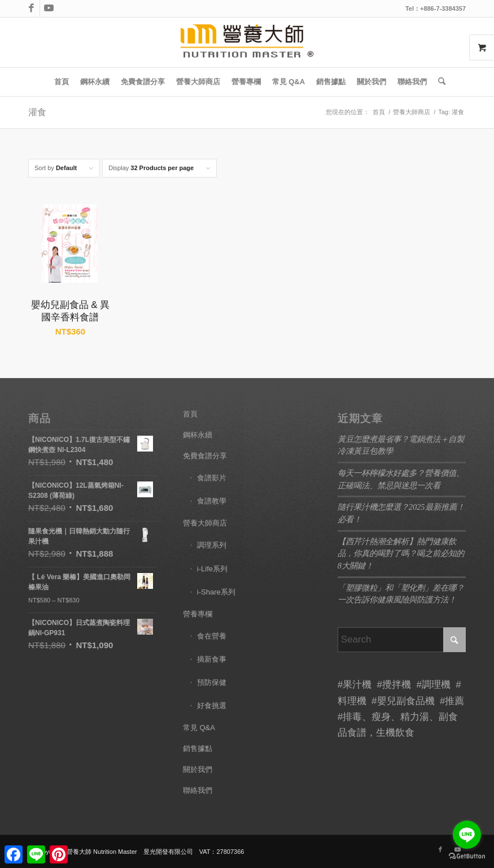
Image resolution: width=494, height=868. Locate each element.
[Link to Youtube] (49, 8)
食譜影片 (212, 478)
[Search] (439, 82)
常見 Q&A (199, 728)
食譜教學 (212, 501)
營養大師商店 (205, 523)
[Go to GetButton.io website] (467, 856)
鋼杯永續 (198, 435)
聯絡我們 (198, 790)
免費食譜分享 (205, 456)
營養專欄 (198, 614)
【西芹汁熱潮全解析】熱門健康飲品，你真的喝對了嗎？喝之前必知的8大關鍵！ (401, 554)
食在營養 (212, 636)
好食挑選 (212, 706)
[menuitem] (62, 82)
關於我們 (198, 769)
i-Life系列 (212, 569)
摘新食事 (212, 659)
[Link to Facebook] (31, 8)
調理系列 (212, 545)
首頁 (190, 414)
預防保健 (212, 682)
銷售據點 (198, 748)
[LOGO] (247, 42)
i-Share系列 (216, 592)
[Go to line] (467, 835)
